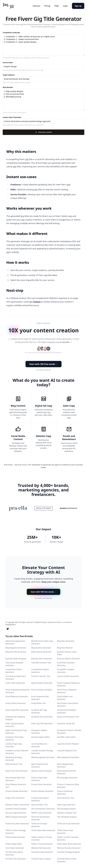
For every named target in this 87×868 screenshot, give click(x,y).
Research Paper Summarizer (17, 804)
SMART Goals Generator (41, 813)
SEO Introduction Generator (43, 808)
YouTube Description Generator (14, 853)
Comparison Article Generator (14, 671)
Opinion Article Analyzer (41, 771)
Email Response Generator (17, 696)
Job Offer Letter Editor (66, 737)
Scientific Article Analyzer (16, 808)
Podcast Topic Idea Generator (39, 779)
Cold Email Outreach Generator (66, 664)
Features (35, 6)
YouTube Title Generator (16, 859)
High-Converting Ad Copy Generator (16, 731)
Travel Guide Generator (15, 837)
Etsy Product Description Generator (68, 704)
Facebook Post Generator (42, 717)
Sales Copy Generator (66, 804)
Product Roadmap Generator (65, 792)
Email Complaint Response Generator (68, 684)
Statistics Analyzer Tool (67, 813)
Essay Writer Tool (39, 703)
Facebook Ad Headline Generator (67, 711)
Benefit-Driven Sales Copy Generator (42, 642)
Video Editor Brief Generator (69, 844)
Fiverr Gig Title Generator (42, 723)
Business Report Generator (69, 658)
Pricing (46, 6)
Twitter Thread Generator (42, 844)
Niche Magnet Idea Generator (65, 765)
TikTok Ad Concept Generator (39, 825)
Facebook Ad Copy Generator (39, 711)
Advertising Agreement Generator (15, 642)
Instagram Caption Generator (39, 731)
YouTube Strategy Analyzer (68, 852)
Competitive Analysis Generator (40, 671)
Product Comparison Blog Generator (68, 785)
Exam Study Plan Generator (17, 710)
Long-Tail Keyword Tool (67, 750)
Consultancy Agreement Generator (16, 677)
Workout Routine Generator (69, 848)
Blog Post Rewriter (65, 648)
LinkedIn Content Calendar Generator (17, 752)
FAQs (56, 6)
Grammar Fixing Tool (66, 723)
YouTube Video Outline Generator (67, 860)
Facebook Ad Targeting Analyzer (15, 718)
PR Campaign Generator (67, 777)
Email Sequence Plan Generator (40, 698)
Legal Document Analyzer (68, 744)
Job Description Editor (40, 737)
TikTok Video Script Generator (65, 831)
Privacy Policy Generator (42, 784)
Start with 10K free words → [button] (43, 364)
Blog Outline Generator (41, 648)
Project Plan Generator (15, 798)
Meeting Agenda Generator (43, 757)
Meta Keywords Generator (68, 757)
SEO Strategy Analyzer (66, 808)
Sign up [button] (78, 6)
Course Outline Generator (68, 676)
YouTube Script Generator (42, 852)
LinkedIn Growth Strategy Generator (42, 752)
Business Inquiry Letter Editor (67, 653)
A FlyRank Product (40, 622)
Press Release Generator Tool (16, 785)
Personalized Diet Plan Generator (67, 772)
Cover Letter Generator (15, 683)
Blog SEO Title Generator (16, 652)
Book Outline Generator (41, 652)
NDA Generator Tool (14, 764)
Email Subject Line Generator (65, 698)
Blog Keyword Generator (16, 648)
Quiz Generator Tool (66, 798)
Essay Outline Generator (16, 703)
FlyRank (37, 302)
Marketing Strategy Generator (14, 758)
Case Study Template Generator (14, 664)
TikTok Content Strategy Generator (16, 831)
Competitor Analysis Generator (66, 671)
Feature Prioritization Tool (68, 717)
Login (65, 6)
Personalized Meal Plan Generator (15, 779)
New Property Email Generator (40, 765)
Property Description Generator (40, 799)
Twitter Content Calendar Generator (68, 838)
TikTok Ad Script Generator (68, 823)
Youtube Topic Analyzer (41, 859)
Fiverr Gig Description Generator (15, 725)
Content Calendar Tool (41, 676)
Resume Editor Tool (39, 804)
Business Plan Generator (42, 658)
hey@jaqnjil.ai (11, 624)
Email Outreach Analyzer (42, 689)
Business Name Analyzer (16, 658)
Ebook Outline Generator (42, 683)
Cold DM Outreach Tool (41, 662)
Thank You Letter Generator (17, 823)
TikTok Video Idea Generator (43, 830)
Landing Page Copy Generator (14, 745)
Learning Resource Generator (39, 745)
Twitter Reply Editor (14, 844)
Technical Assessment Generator (40, 818)
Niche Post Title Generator (17, 771)
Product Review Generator (17, 791)
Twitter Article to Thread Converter (42, 838)
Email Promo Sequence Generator (67, 691)
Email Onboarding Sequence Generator (18, 691)
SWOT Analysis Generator (16, 817)
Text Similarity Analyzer (67, 817)
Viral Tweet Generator (15, 848)
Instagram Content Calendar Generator (69, 731)
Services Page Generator (16, 813)
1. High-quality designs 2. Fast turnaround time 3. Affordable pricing (43, 100)
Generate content (43, 132)
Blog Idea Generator (66, 641)
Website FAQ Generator (41, 848)
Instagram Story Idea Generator (14, 738)
